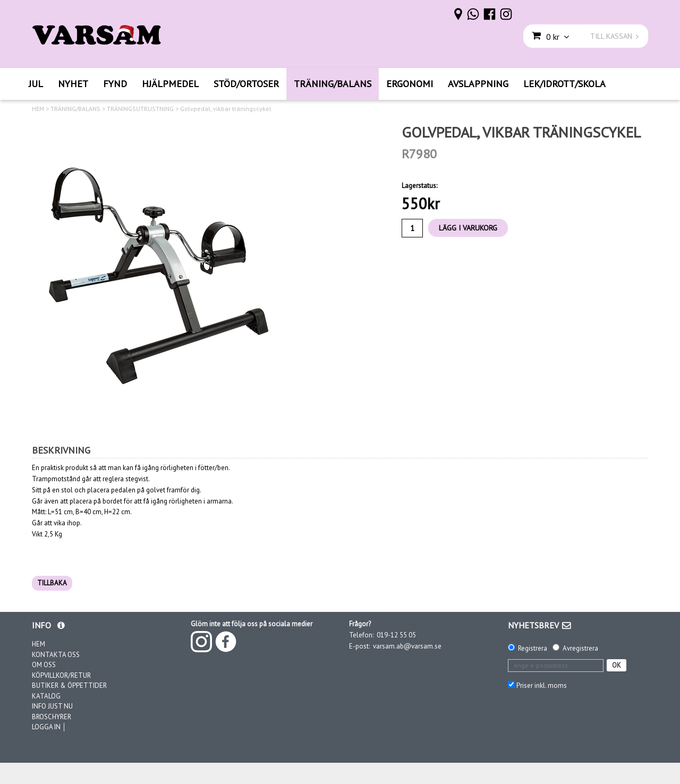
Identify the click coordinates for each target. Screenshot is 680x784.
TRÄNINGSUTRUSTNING (140, 109)
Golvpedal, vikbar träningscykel (226, 109)
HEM (38, 109)
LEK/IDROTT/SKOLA (564, 84)
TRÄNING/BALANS (333, 84)
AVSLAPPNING (478, 84)
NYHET (73, 84)
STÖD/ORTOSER (246, 84)
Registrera (533, 648)
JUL (36, 84)
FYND (115, 84)
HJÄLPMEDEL (170, 84)
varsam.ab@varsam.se (407, 646)
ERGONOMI (410, 84)
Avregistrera (580, 648)
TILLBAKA (52, 583)
